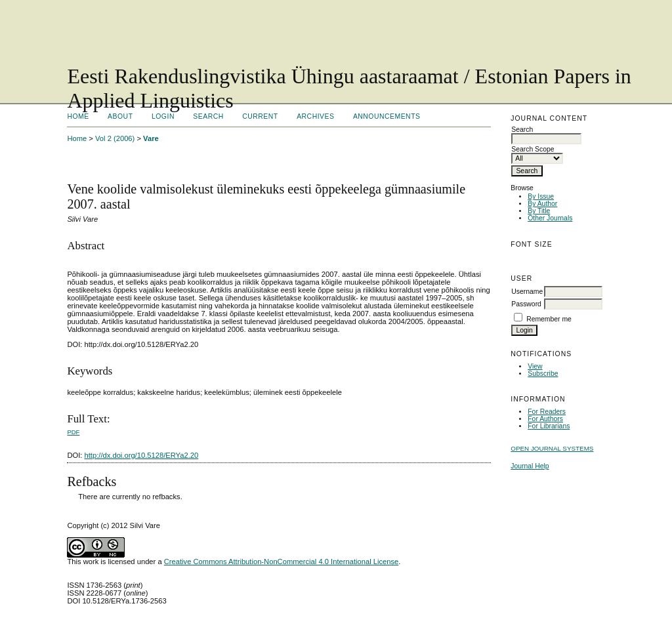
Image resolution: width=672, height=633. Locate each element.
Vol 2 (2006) (115, 138)
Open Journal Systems (552, 448)
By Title (539, 211)
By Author (542, 204)
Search (208, 116)
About (120, 116)
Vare (151, 138)
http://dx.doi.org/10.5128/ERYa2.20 (142, 455)
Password (526, 304)
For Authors (545, 419)
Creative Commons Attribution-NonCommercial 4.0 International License (282, 562)
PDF (73, 432)
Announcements (387, 116)
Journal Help (530, 466)
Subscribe (543, 374)
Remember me (549, 319)
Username (527, 292)
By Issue (541, 196)
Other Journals (550, 218)
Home (78, 116)
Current (260, 116)
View (535, 366)
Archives (315, 116)
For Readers (547, 412)
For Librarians (549, 426)
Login (163, 116)
